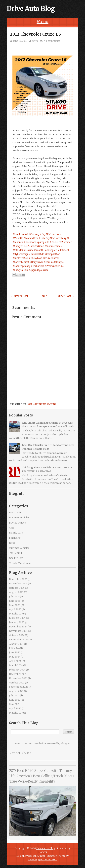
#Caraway (34, 234)
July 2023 (14, 695)
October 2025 (17, 588)
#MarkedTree (31, 238)
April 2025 (15, 609)
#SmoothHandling (43, 250)
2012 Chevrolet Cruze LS (35, 34)
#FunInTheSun (20, 258)
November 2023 (18, 678)
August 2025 (16, 592)
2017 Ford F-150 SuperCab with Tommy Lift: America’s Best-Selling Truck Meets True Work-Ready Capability (42, 776)
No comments (52, 41)
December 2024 (18, 627)
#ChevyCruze (20, 246)
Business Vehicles (19, 518)
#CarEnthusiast (21, 262)
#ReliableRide (37, 254)
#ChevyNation (20, 270)
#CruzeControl (51, 258)
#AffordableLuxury (23, 250)
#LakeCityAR (46, 238)
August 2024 (16, 644)
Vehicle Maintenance (21, 563)
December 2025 (18, 579)
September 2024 (19, 640)
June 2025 (15, 601)
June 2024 (15, 652)
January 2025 (17, 622)
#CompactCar (52, 254)
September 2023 (19, 687)
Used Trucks (16, 558)
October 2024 (17, 635)
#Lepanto (18, 242)
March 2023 (16, 713)
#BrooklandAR (20, 234)
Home (43, 296)
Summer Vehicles (19, 548)
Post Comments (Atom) (41, 404)
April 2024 (15, 661)
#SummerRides (53, 246)
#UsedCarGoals (36, 246)
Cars (12, 528)
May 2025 (15, 605)
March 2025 (16, 614)
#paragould (43, 242)
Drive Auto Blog (31, 9)
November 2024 (18, 631)
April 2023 (15, 708)
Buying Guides (17, 523)
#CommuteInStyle (54, 262)
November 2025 (18, 584)
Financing (15, 538)
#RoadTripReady (21, 266)
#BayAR (44, 234)
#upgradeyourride (38, 270)
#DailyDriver (37, 262)
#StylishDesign (21, 254)
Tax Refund (15, 553)
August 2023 (16, 691)
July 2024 (14, 648)
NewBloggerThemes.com (42, 860)
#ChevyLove (36, 258)
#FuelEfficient (62, 250)
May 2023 (15, 704)
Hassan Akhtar (37, 856)
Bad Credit (15, 513)
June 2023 (15, 700)
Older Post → (66, 296)
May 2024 (15, 657)
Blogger (65, 743)
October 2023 (17, 683)
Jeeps (12, 543)
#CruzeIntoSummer (61, 242)
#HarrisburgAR (61, 238)
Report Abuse (20, 753)
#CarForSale (38, 266)
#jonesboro (30, 242)
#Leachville (55, 234)
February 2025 (17, 618)
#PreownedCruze (54, 266)
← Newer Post (20, 296)
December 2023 (18, 674)
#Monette (18, 238)
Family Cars (16, 533)
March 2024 (16, 665)
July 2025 (14, 597)
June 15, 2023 (20, 41)
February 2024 (17, 670)
